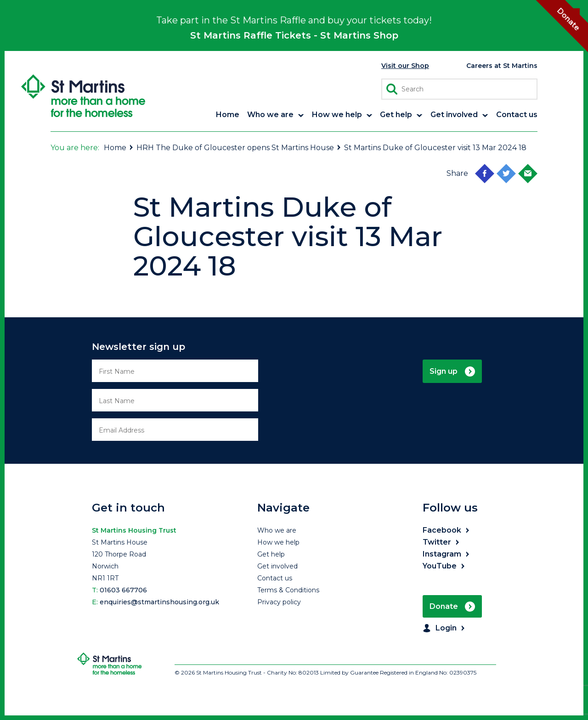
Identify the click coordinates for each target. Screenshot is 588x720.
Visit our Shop (405, 66)
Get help (271, 554)
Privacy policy (279, 602)
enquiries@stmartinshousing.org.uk (159, 602)
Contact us (275, 578)
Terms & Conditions (288, 590)
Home (119, 148)
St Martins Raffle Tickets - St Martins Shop (294, 35)
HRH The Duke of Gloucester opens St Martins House (239, 148)
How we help (278, 542)
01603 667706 (123, 590)
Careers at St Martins (502, 66)
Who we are (277, 530)
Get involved (277, 566)
